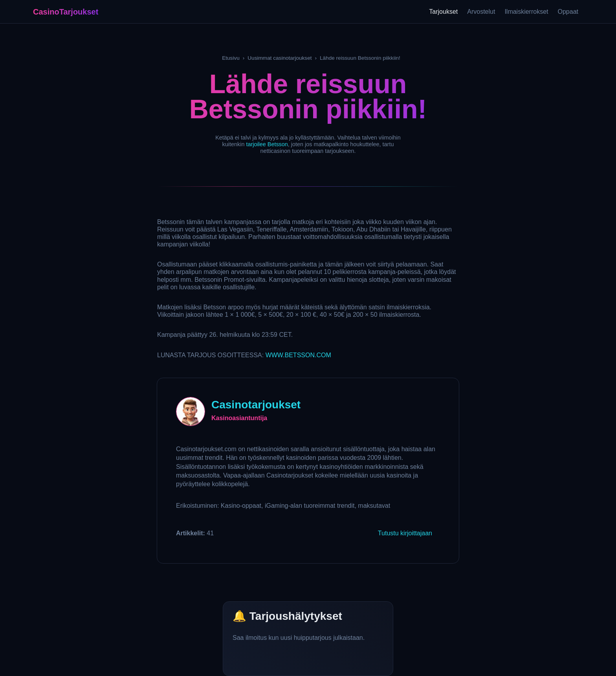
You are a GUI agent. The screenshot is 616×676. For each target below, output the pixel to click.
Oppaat (568, 12)
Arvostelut (481, 12)
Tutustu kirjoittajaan (405, 533)
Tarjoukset (443, 12)
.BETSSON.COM (298, 355)
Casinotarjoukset (256, 405)
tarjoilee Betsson (267, 144)
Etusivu (231, 58)
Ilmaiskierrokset (526, 12)
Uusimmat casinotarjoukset (280, 58)
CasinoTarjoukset (66, 12)
